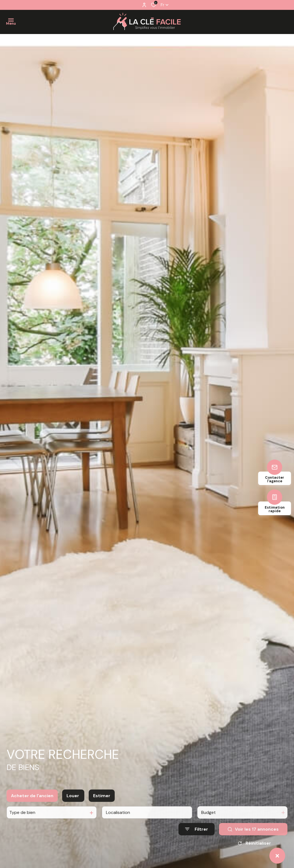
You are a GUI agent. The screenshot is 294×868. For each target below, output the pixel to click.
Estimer (102, 803)
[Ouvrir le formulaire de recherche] (197, 837)
